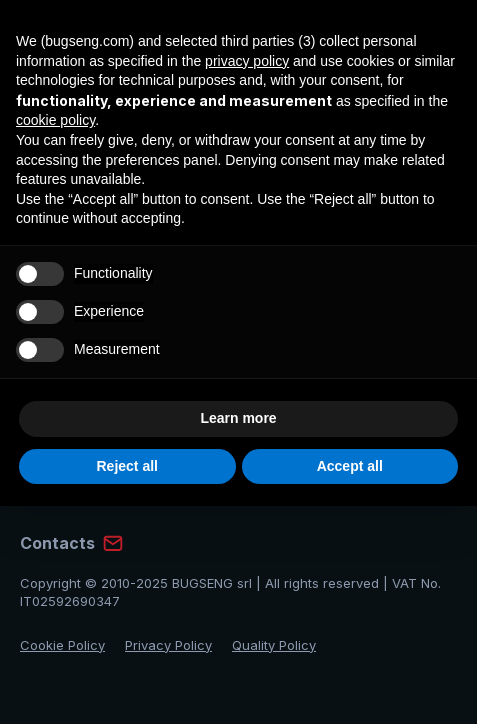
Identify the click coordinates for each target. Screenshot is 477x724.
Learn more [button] (238, 418)
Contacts (57, 543)
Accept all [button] (350, 466)
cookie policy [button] (55, 120)
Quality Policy (274, 645)
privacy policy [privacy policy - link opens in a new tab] (247, 61)
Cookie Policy (62, 645)
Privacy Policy (168, 645)
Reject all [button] (127, 466)
